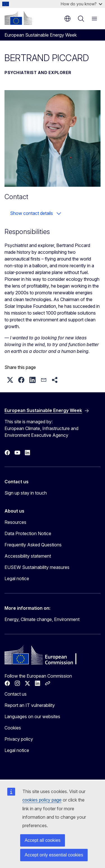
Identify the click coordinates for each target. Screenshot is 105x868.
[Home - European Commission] (18, 18)
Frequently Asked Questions (33, 545)
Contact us (16, 694)
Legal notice (17, 578)
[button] (10, 380)
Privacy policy (19, 739)
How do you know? (81, 4)
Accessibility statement (28, 556)
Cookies (13, 728)
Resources (15, 522)
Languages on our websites (32, 716)
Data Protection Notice (28, 533)
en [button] (67, 19)
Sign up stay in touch (26, 493)
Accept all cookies (43, 840)
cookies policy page (42, 800)
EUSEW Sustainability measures (37, 567)
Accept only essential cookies (54, 855)
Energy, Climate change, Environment (42, 619)
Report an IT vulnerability (30, 705)
